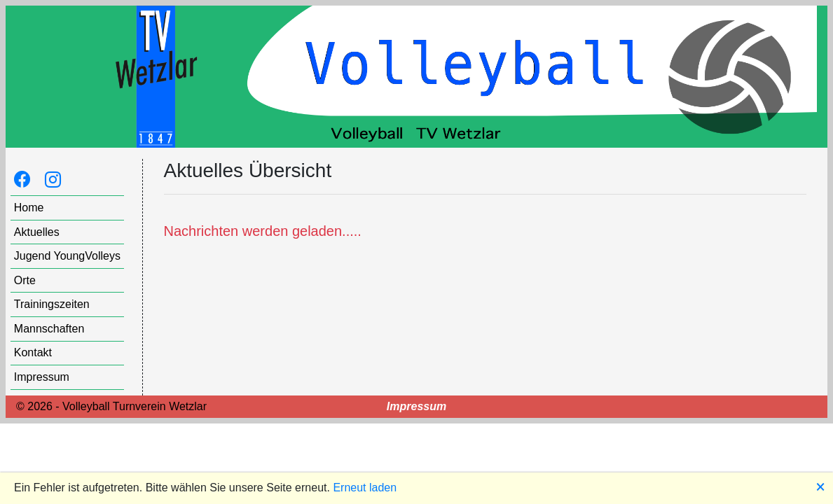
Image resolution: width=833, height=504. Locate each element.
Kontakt (33, 352)
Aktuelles (37, 232)
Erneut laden (365, 488)
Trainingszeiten (52, 304)
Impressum (42, 377)
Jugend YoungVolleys (67, 256)
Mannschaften (49, 329)
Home (29, 208)
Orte (25, 280)
